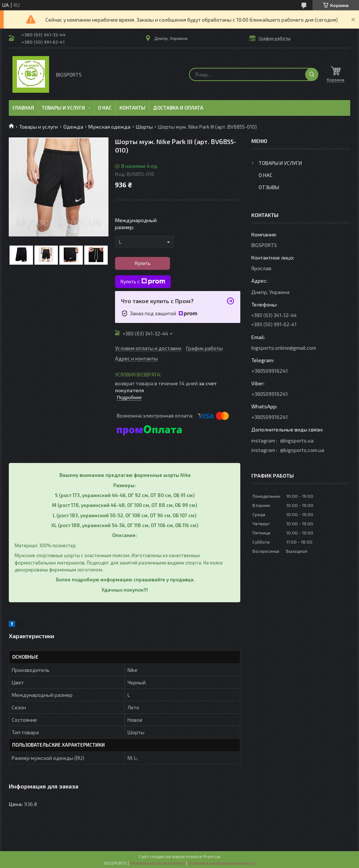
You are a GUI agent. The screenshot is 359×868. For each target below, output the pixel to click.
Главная (23, 108)
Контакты (132, 108)
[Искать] (312, 74)
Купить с (143, 282)
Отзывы (269, 187)
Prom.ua (212, 856)
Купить (143, 263)
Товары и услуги (63, 108)
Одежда (73, 127)
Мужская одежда (109, 127)
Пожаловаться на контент (158, 863)
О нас (105, 108)
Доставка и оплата (178, 108)
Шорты (144, 127)
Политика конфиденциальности (222, 863)
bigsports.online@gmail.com (284, 348)
